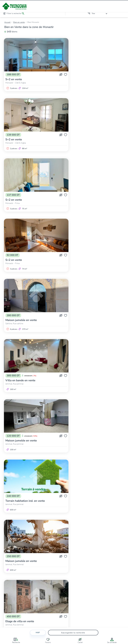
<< (36, 524)
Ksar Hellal (71, 539)
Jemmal (61, 539)
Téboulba (76, 542)
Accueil (7, 22)
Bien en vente (19, 22)
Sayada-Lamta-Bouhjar (50, 542)
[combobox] (100, 13)
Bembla (38, 539)
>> (92, 524)
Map (38, 631)
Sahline (25, 542)
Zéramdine (98, 542)
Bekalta (28, 539)
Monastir (111, 539)
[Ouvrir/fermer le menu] (124, 6)
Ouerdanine (15, 542)
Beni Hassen (49, 539)
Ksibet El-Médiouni (87, 539)
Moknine (101, 539)
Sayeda (66, 542)
